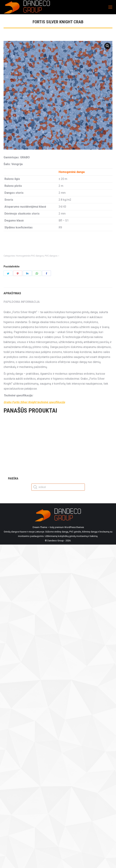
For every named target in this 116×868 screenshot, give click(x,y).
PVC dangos (51, 256)
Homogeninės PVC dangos (30, 256)
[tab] (58, 292)
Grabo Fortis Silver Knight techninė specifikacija (34, 402)
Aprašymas (12, 293)
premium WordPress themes (69, 527)
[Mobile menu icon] (110, 7)
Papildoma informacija (22, 302)
